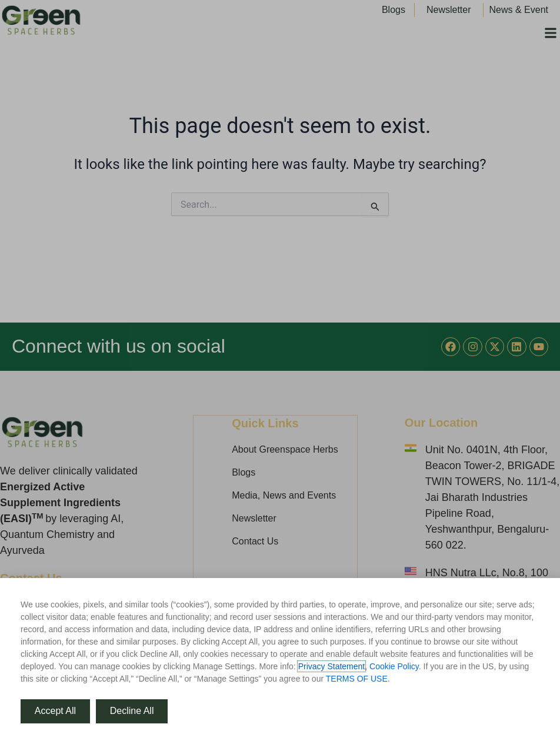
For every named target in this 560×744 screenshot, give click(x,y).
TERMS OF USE (357, 679)
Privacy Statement (332, 666)
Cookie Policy (394, 666)
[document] (280, 372)
